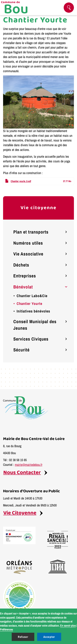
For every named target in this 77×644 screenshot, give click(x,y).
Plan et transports (31, 232)
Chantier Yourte (29, 304)
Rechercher (71, 8)
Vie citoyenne (38, 208)
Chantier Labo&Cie (32, 296)
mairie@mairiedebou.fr (29, 465)
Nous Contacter (22, 473)
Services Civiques (31, 339)
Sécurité (21, 350)
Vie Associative (28, 254)
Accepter (49, 637)
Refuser (23, 637)
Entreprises (25, 276)
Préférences (6, 629)
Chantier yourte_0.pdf (21, 181)
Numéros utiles (28, 243)
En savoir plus (68, 626)
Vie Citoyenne (20, 513)
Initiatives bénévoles (33, 311)
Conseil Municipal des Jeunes (35, 325)
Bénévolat (23, 287)
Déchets (21, 265)
